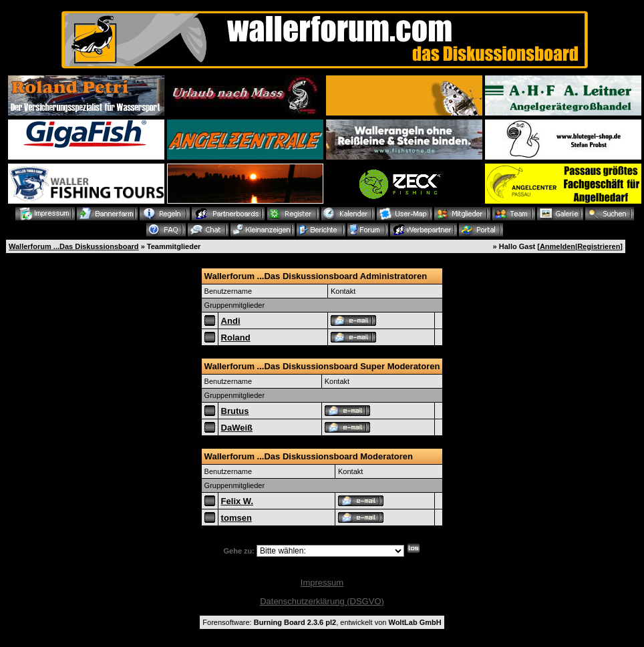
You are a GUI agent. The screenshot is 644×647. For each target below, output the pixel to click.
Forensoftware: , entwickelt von (322, 622)
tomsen (236, 518)
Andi (231, 321)
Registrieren (599, 246)
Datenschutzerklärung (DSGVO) (322, 601)
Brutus (235, 411)
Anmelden (557, 246)
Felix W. (237, 501)
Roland (236, 338)
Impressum (322, 583)
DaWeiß (237, 428)
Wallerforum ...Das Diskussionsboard (74, 246)
